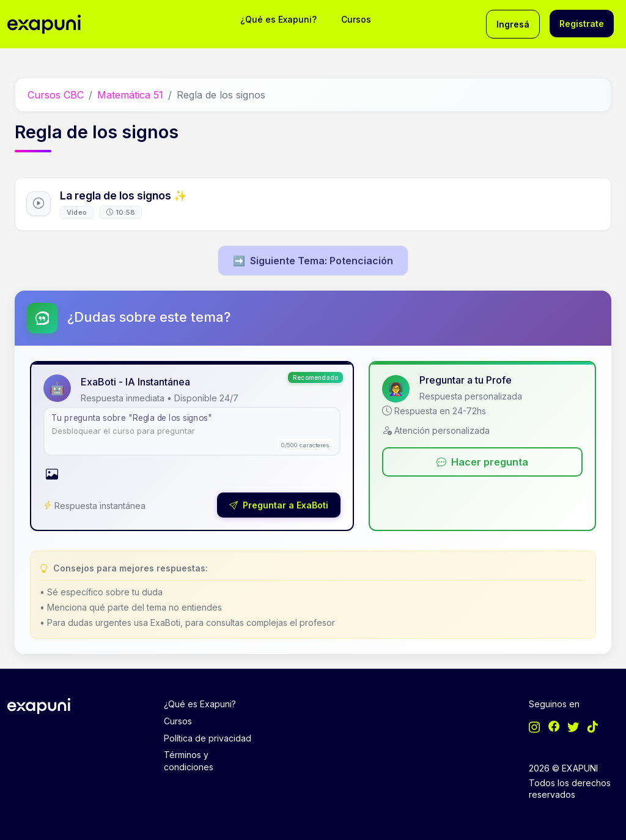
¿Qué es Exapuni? (278, 19)
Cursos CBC (56, 95)
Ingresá (513, 24)
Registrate (582, 24)
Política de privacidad (208, 738)
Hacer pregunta (482, 462)
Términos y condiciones (189, 761)
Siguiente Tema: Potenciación (313, 261)
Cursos (356, 19)
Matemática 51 (130, 95)
